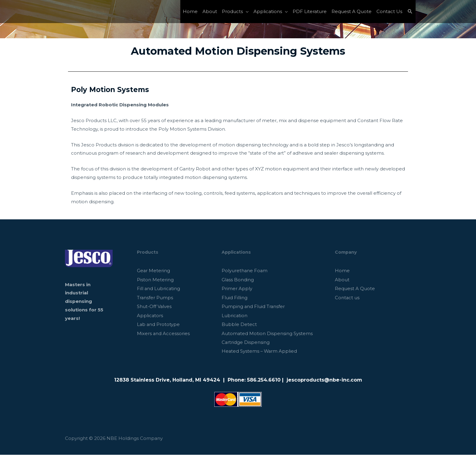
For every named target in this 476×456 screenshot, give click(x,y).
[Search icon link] (410, 12)
